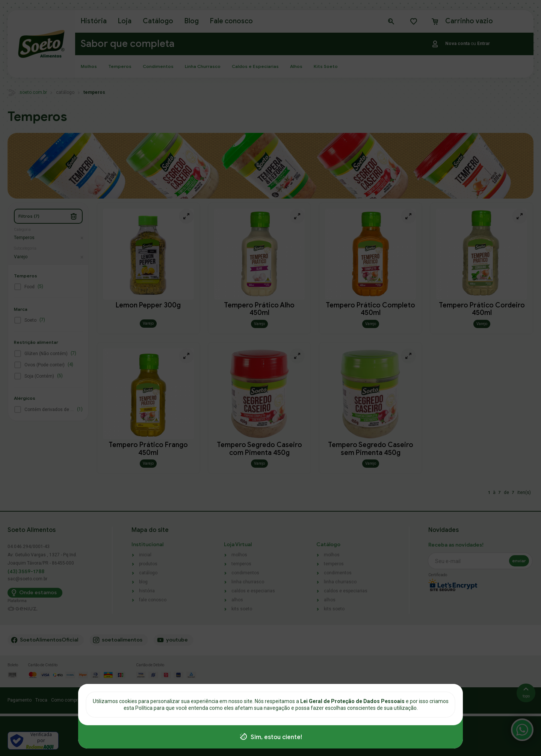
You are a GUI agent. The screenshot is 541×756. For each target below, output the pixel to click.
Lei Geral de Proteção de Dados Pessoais (353, 701)
